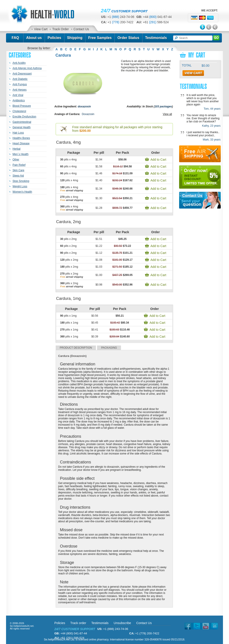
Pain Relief (19, 165)
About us (34, 38)
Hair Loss (18, 133)
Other (16, 160)
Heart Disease (21, 143)
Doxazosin (88, 114)
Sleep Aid (18, 176)
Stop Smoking (21, 181)
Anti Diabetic (20, 79)
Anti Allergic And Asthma (27, 68)
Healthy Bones (21, 138)
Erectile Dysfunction (24, 117)
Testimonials (156, 38)
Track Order (60, 29)
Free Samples (100, 38)
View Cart (41, 29)
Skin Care (18, 170)
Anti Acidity (19, 63)
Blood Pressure (22, 106)
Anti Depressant (22, 74)
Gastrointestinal (22, 122)
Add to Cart (158, 160)
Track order (78, 623)
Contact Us (81, 29)
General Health (22, 127)
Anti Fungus (20, 84)
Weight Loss (20, 186)
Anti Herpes (20, 90)
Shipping (75, 38)
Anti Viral (18, 95)
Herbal (16, 149)
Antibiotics (19, 100)
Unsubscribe (122, 623)
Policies (54, 38)
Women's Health (22, 192)
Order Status (128, 38)
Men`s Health (20, 154)
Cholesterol (19, 111)
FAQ (15, 38)
